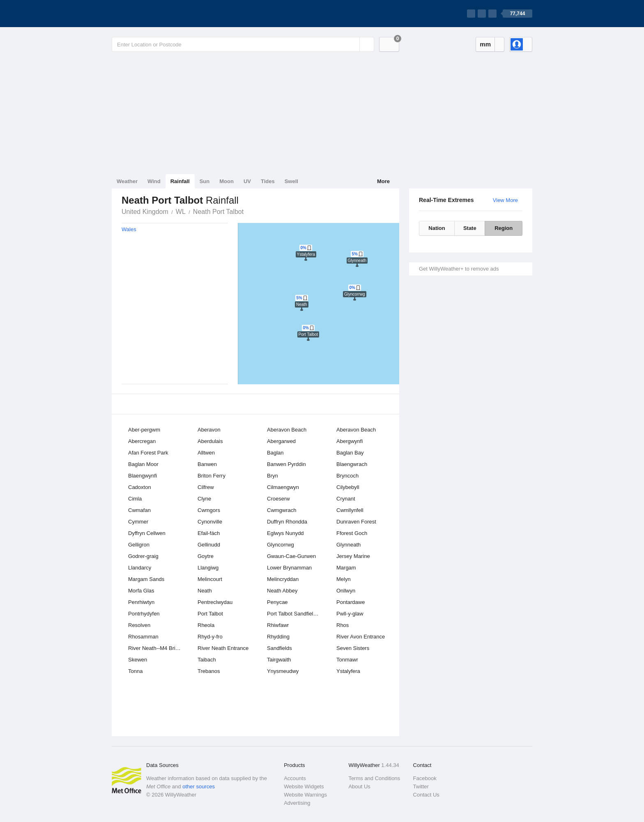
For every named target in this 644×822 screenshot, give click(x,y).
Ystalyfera (348, 671)
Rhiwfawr (278, 625)
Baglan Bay (350, 453)
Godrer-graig (143, 556)
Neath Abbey (282, 591)
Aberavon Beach (287, 430)
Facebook (425, 778)
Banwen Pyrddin (286, 464)
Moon (227, 181)
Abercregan (142, 441)
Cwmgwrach (282, 510)
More (383, 181)
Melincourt (210, 579)
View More (505, 200)
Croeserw (278, 499)
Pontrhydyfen (144, 614)
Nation (437, 228)
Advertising (297, 803)
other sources (199, 786)
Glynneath (348, 545)
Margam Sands (146, 579)
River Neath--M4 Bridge (156, 648)
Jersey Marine (353, 556)
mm (485, 44)
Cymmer (138, 522)
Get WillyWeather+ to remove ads (459, 269)
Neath (205, 591)
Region (504, 228)
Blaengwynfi (143, 476)
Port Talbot (210, 614)
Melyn (344, 579)
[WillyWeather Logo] (150, 14)
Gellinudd (209, 545)
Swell (291, 181)
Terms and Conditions (374, 778)
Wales (129, 229)
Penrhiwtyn (141, 602)
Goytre (206, 556)
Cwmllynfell (350, 510)
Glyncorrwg (281, 545)
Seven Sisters (353, 648)
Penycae (277, 602)
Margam (346, 568)
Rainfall (180, 181)
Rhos (343, 625)
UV (247, 181)
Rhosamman (143, 637)
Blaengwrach (352, 464)
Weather (127, 181)
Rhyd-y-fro (210, 637)
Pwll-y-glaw (350, 614)
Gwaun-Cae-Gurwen (291, 556)
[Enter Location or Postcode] (243, 44)
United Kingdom (145, 212)
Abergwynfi (350, 441)
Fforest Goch (352, 533)
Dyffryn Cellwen (147, 533)
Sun (205, 181)
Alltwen (206, 453)
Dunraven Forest (356, 522)
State (470, 228)
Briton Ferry (212, 476)
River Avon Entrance (361, 637)
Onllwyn (346, 591)
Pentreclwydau (215, 602)
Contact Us (426, 795)
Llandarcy (140, 568)
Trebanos (209, 671)
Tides (268, 181)
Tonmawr (347, 660)
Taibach (207, 660)
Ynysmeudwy (283, 671)
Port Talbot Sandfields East (296, 614)
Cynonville (210, 522)
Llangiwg (208, 568)
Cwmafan (139, 510)
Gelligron (139, 545)
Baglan (275, 453)
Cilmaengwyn (283, 487)
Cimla (135, 499)
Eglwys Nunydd (285, 533)
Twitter (421, 786)
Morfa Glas (141, 591)
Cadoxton (140, 487)
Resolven (139, 625)
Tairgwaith (279, 660)
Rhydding (278, 637)
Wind (154, 181)
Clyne (204, 499)
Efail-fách (209, 533)
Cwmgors (209, 510)
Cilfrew (206, 487)
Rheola (206, 625)
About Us (359, 786)
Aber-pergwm (144, 430)
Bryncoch (347, 476)
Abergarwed (281, 441)
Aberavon (209, 430)
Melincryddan (283, 579)
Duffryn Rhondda (287, 522)
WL (181, 212)
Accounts (295, 778)
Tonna (135, 671)
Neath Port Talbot (218, 212)
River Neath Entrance (223, 648)
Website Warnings (305, 795)
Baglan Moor (143, 464)
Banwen (207, 464)
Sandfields (279, 648)
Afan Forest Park (148, 453)
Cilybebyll (348, 487)
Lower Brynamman (289, 568)
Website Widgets (304, 786)
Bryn (273, 476)
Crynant (346, 499)
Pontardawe (351, 602)
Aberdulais (210, 441)
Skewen (138, 660)
